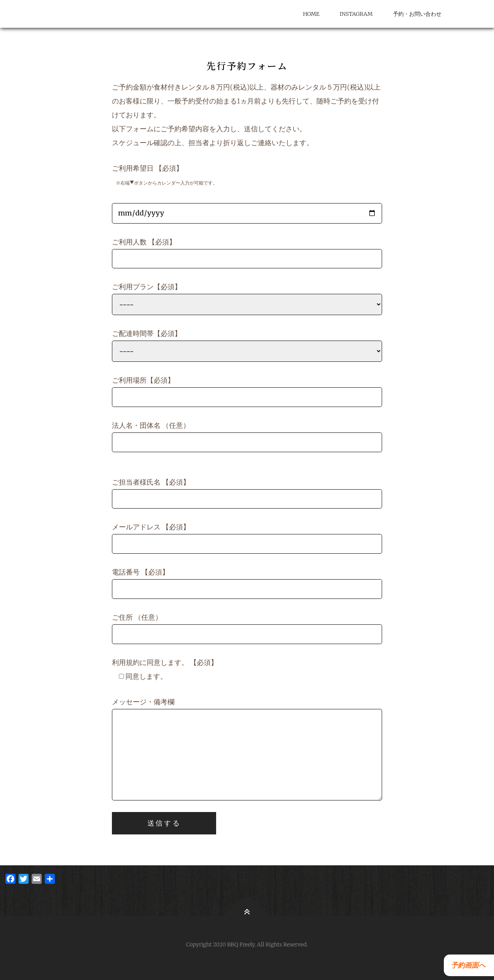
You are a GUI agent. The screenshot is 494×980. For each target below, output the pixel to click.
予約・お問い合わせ (417, 14)
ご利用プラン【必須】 (247, 299)
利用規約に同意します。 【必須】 (165, 669)
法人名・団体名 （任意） (247, 437)
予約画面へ (467, 965)
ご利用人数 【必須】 (247, 253)
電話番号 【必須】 (247, 583)
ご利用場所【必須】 (247, 391)
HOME (311, 14)
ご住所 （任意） (247, 628)
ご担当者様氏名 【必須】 (247, 493)
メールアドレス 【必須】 (247, 538)
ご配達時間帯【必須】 (247, 345)
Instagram (356, 14)
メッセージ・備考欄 (247, 749)
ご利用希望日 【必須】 (247, 194)
